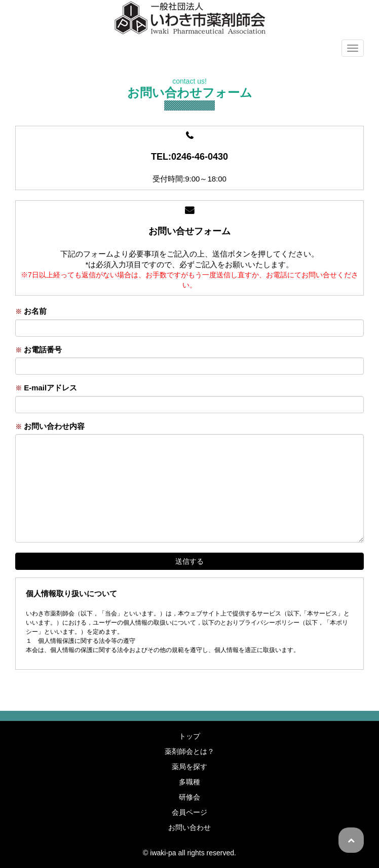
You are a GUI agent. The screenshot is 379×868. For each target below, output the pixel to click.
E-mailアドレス (46, 388)
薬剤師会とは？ (189, 751)
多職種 (189, 782)
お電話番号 (39, 350)
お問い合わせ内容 (50, 426)
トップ (189, 736)
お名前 (31, 311)
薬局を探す (189, 767)
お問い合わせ (189, 827)
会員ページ (189, 812)
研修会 (189, 797)
